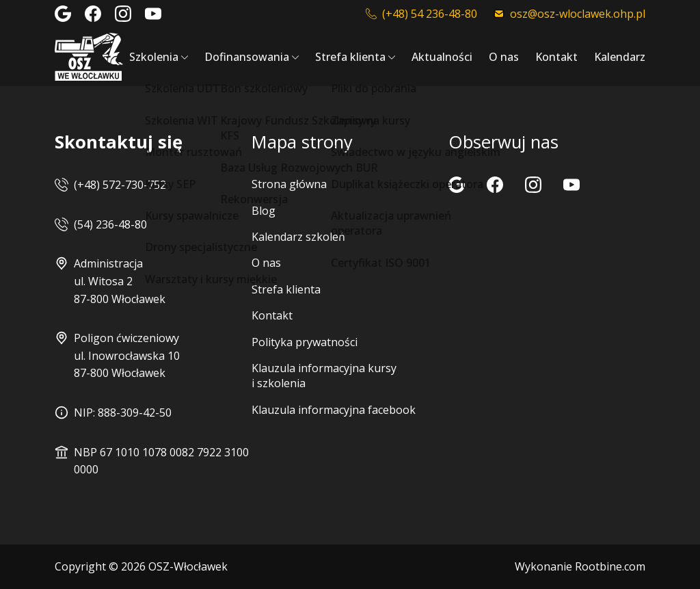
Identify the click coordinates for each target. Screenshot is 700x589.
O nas (504, 57)
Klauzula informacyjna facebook (334, 410)
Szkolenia (154, 57)
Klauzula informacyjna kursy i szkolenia (324, 376)
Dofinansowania (247, 57)
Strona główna (289, 184)
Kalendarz (620, 57)
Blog (264, 211)
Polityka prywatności (305, 342)
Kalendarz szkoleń (298, 237)
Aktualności (442, 57)
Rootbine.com (610, 566)
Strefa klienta (350, 57)
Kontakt (556, 57)
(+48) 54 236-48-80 (421, 14)
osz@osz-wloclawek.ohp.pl (569, 14)
